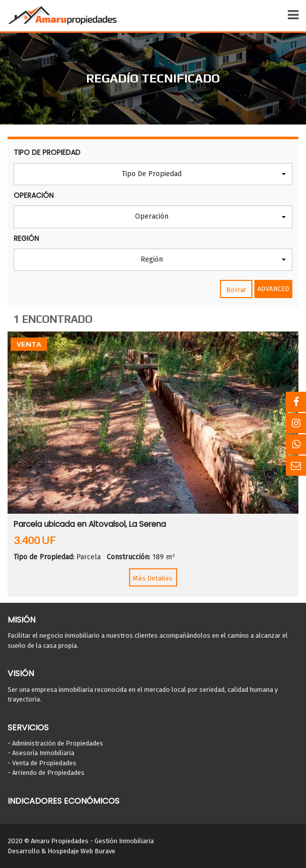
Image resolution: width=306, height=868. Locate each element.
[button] (153, 174)
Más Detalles (153, 578)
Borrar (236, 290)
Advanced (273, 289)
